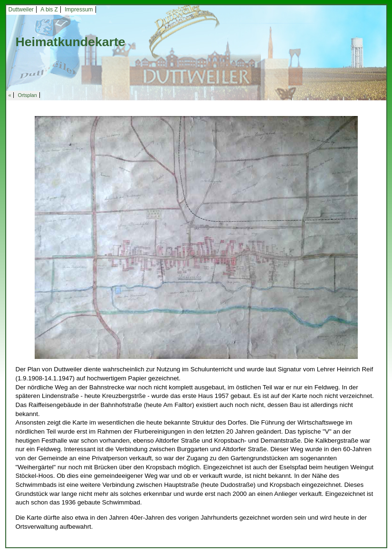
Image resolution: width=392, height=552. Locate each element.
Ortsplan (27, 95)
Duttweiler (21, 10)
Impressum (79, 10)
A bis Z (49, 10)
